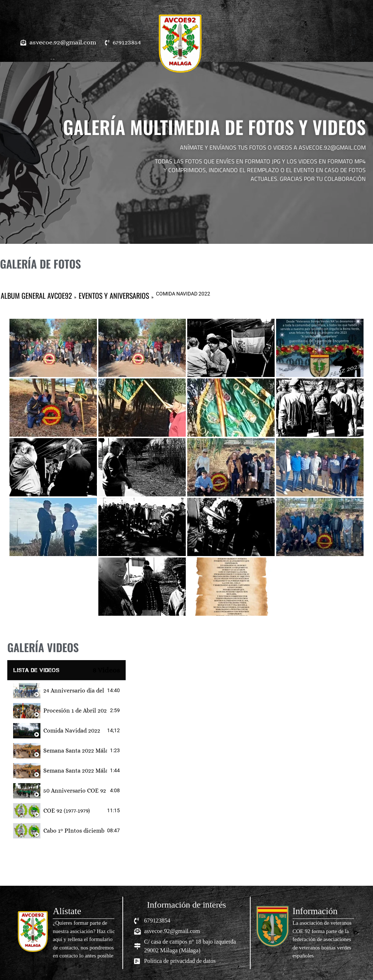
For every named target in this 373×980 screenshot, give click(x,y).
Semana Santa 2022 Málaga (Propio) (75, 771)
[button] (142, 27)
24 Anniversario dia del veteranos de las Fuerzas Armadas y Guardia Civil (74, 691)
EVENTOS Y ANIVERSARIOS (114, 295)
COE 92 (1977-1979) (67, 811)
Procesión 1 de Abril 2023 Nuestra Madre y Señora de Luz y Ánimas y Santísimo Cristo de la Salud (75, 711)
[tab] (66, 691)
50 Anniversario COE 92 (75, 791)
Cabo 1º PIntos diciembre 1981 (74, 831)
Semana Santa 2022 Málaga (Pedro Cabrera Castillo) (75, 751)
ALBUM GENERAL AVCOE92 (36, 295)
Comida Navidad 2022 (72, 731)
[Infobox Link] (67, 933)
